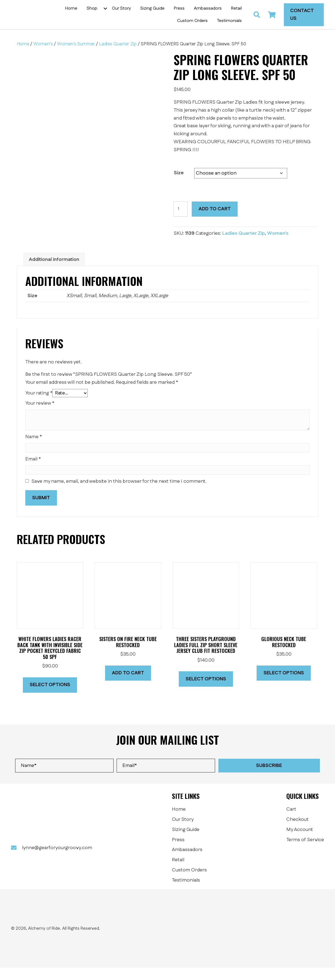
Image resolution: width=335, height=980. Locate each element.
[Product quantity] (181, 221)
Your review (40, 416)
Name (34, 449)
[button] (109, 15)
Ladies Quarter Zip (118, 56)
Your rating (39, 406)
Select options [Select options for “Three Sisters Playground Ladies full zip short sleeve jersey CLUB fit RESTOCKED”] (206, 691)
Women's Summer (76, 56)
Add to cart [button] (128, 685)
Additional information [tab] (54, 272)
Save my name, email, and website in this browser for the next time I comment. (119, 494)
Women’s (43, 56)
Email (33, 471)
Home (23, 56)
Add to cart (215, 221)
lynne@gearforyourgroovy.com (57, 860)
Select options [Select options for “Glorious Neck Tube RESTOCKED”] (284, 685)
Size (179, 185)
